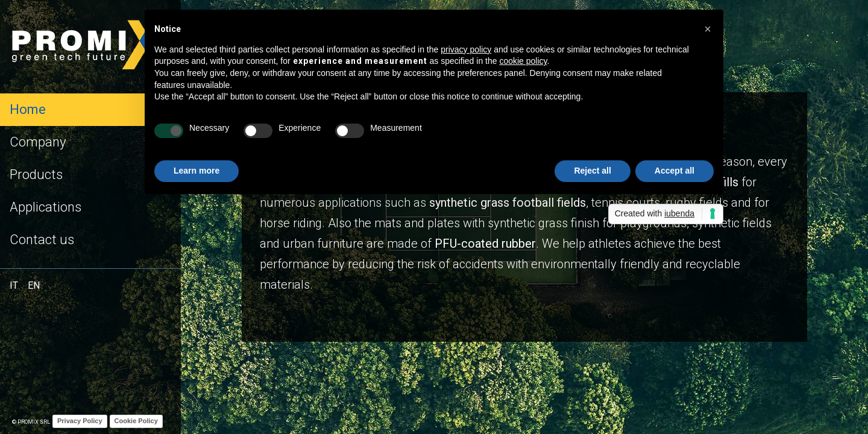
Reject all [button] (592, 171)
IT (14, 285)
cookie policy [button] (523, 61)
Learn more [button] (197, 171)
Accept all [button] (675, 171)
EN (34, 285)
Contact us (42, 240)
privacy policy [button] (466, 49)
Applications (46, 207)
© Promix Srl (31, 422)
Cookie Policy (136, 421)
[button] (708, 29)
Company (38, 142)
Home (28, 109)
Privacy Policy (80, 421)
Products (36, 175)
